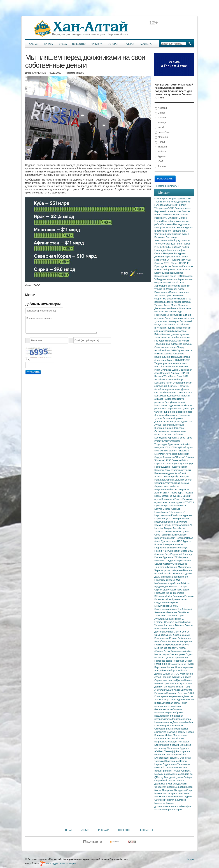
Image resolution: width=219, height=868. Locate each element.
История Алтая (166, 628)
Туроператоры (169, 541)
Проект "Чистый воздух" (168, 551)
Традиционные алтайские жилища (173, 344)
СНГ (172, 208)
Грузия (187, 622)
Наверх (190, 859)
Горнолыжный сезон (183, 318)
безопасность (162, 709)
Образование (172, 761)
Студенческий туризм (166, 603)
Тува (185, 586)
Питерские (168, 790)
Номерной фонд (164, 661)
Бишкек (186, 211)
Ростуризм (180, 253)
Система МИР (174, 580)
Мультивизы (184, 567)
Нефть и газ (185, 299)
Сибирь (187, 777)
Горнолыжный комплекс (174, 535)
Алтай (181, 289)
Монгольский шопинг (166, 451)
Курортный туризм (181, 470)
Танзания (161, 147)
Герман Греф (183, 687)
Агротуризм (171, 483)
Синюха (168, 531)
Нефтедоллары (182, 224)
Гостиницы (172, 237)
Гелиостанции (181, 548)
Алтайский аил (163, 350)
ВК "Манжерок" (168, 687)
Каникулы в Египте (172, 499)
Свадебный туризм (165, 780)
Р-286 (191, 693)
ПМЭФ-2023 (161, 664)
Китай (160, 127)
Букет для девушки (176, 784)
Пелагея (180, 538)
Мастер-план (180, 735)
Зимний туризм (181, 531)
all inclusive (183, 483)
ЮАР (159, 161)
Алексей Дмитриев (172, 244)
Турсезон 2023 (171, 557)
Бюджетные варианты (167, 648)
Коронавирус (162, 519)
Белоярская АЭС (181, 260)
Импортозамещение (166, 228)
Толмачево (161, 616)
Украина (159, 625)
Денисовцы (179, 722)
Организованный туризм (173, 522)
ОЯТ (170, 260)
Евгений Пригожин (165, 683)
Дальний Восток (183, 480)
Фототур (165, 700)
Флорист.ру (161, 787)
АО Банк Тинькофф (165, 751)
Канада (160, 123)
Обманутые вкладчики (175, 564)
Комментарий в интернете (169, 725)
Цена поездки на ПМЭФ (181, 664)
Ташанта (175, 467)
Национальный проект (167, 489)
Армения (159, 554)
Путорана (160, 205)
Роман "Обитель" (182, 771)
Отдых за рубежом (172, 496)
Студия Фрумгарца (165, 457)
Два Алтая (160, 415)
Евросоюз (173, 299)
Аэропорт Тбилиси (174, 625)
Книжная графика (177, 250)
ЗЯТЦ (167, 263)
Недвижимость (176, 797)
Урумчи (176, 464)
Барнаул (177, 247)
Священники (172, 767)
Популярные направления (169, 696)
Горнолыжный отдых (173, 425)
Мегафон (186, 806)
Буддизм (159, 586)
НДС (180, 541)
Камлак (170, 803)
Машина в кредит (170, 745)
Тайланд (161, 152)
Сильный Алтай (170, 282)
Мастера (146, 44)
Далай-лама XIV (173, 586)
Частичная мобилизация (168, 234)
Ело (184, 632)
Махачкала (173, 415)
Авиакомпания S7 (175, 619)
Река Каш (160, 480)
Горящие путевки (171, 677)
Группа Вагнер (184, 680)
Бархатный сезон (164, 211)
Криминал (172, 693)
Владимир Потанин (183, 596)
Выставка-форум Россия (180, 732)
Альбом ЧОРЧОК (180, 373)
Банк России (161, 396)
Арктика (170, 480)
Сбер (158, 535)
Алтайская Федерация (180, 641)
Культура (97, 44)
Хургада (189, 228)
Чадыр (181, 347)
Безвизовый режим (173, 418)
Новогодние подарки (166, 405)
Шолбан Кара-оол (180, 337)
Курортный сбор (177, 438)
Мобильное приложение (168, 774)
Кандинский (172, 205)
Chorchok (166, 373)
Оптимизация (162, 431)
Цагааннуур (186, 464)
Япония (160, 166)
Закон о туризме (171, 334)
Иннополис (174, 286)
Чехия (184, 467)
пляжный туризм (183, 690)
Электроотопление (173, 544)
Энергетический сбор (166, 240)
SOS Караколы (185, 276)
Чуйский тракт (185, 447)
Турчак (188, 797)
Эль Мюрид (173, 202)
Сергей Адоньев (172, 509)
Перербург (179, 661)
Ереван (159, 215)
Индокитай (176, 554)
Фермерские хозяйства (167, 486)
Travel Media (171, 305)
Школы (183, 761)
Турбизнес (160, 202)
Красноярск (161, 198)
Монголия (162, 137)
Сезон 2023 (187, 551)
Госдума (171, 561)
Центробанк (169, 221)
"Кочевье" (160, 460)
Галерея (130, 44)
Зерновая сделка (164, 302)
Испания (161, 118)
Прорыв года (162, 506)
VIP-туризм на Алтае (166, 279)
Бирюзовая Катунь (165, 667)
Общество (79, 44)
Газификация (162, 292)
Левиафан (172, 612)
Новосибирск (185, 412)
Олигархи (173, 218)
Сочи (175, 412)
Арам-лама (177, 590)
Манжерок (160, 803)
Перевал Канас (163, 464)
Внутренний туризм (165, 328)
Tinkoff (184, 703)
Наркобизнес (162, 512)
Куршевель (161, 738)
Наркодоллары (163, 515)
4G (156, 810)
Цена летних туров (172, 502)
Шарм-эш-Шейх (163, 231)
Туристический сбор (182, 651)
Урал (157, 700)
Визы (165, 409)
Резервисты (161, 218)
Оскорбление (162, 729)
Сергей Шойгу (162, 590)
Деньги (185, 389)
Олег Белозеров (179, 367)
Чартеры (184, 489)
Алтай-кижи (161, 379)
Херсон (178, 302)
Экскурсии (167, 635)
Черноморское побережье (169, 570)
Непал (160, 142)
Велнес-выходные (165, 473)
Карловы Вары (163, 470)
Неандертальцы (163, 722)
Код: (28, 359)
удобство (176, 706)
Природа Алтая (163, 266)
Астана (178, 211)
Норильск (185, 202)
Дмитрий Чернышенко (167, 257)
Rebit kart (185, 583)
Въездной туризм (174, 777)
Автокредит (171, 742)
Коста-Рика (162, 132)
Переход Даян (162, 467)
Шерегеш (160, 428)
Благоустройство (171, 441)
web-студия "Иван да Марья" (58, 863)
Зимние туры (176, 312)
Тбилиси (168, 215)
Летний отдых (162, 493)
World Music (179, 370)
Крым (188, 198)
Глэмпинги (160, 693)
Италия (159, 557)
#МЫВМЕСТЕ (182, 360)
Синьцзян (184, 476)
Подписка (183, 305)
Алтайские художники (177, 454)
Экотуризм (180, 790)
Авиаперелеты (183, 208)
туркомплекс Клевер (166, 321)
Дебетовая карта (171, 703)
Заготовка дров (163, 295)
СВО (157, 392)
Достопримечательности (168, 632)
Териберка (184, 612)
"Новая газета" (177, 512)
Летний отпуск (181, 645)
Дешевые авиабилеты (167, 308)
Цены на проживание (176, 658)
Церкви (159, 764)
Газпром (172, 198)
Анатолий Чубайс (164, 690)
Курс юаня (167, 224)
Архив (85, 830)
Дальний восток (163, 577)
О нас (69, 830)
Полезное (125, 830)
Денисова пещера (181, 719)
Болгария (173, 567)
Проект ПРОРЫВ (180, 263)
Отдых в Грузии (163, 525)
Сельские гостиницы (166, 347)
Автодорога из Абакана (176, 325)
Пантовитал (170, 399)
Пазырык (186, 561)
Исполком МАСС (178, 506)
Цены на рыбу (171, 476)
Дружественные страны (168, 422)
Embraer (159, 622)
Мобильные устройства (167, 583)
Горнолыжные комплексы (168, 315)
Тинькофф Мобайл (176, 755)
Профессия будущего (179, 748)
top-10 (169, 593)
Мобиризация (180, 215)
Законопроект (178, 654)
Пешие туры (177, 493)
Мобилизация (168, 392)
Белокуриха (161, 438)
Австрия (161, 108)
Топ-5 (181, 609)
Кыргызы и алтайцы (178, 386)
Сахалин (159, 483)
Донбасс (173, 396)
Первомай (160, 580)
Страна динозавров (165, 680)
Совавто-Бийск (180, 460)
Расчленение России (166, 638)
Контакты (146, 830)
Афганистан (175, 409)
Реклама (104, 830)
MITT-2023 (188, 502)
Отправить (33, 372)
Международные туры (166, 606)
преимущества (163, 706)
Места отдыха (162, 654)
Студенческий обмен (166, 609)
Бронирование (180, 577)
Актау (167, 651)
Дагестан (188, 696)
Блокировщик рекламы (167, 758)
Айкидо (190, 457)
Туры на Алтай (176, 444)
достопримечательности (168, 806)
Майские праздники (181, 573)
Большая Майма (164, 735)
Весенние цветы (176, 787)
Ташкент (187, 244)
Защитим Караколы (182, 266)
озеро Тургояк (178, 700)
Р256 (169, 460)
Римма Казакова (164, 354)
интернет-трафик (173, 810)
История (114, 44)
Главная (33, 44)
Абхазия (159, 651)
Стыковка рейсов (174, 622)
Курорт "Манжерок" (165, 538)
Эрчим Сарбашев (173, 434)
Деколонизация (181, 635)
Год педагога (170, 764)
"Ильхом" (181, 457)
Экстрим (183, 693)
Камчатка (179, 428)
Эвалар (159, 564)
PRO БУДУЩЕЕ (163, 247)
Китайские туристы (181, 515)
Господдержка (162, 341)
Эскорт (188, 661)
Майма (189, 722)
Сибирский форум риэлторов (170, 800)
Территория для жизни (167, 363)
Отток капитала (184, 392)
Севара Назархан (164, 253)
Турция (160, 157)
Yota (161, 810)
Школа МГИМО (171, 674)
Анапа (182, 648)
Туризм (49, 44)
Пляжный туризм (164, 645)
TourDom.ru (161, 567)
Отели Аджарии (181, 525)
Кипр (178, 561)
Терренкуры (161, 444)
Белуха (159, 509)
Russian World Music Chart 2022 (171, 376)
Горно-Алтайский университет (171, 599)
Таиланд (187, 554)
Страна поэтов (184, 350)
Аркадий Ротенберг (165, 670)
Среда (63, 44)
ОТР (174, 350)
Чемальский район (165, 270)
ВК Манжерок (170, 289)
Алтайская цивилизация (168, 389)
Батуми (168, 528)
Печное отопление (179, 292)
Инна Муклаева (163, 370)
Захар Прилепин (164, 771)
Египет (160, 113)
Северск (159, 263)
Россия (183, 767)
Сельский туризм (180, 341)
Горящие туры (180, 231)
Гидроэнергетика (164, 548)
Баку (167, 554)
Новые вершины (184, 667)
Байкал (169, 428)
